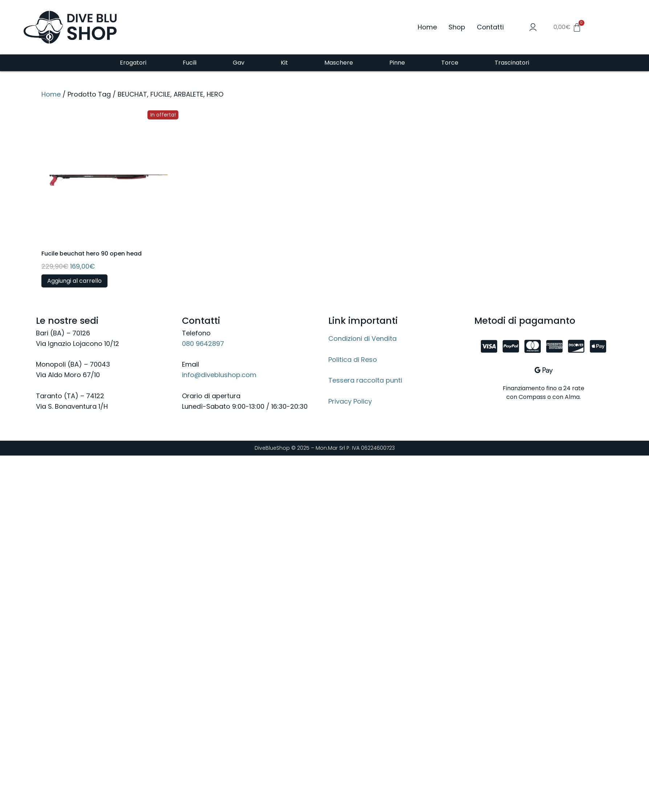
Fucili (190, 63)
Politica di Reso (353, 360)
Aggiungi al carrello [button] (74, 281)
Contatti (490, 27)
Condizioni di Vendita (362, 338)
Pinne (397, 63)
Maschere (339, 63)
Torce (450, 63)
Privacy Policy (350, 401)
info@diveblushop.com (219, 375)
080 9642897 (203, 344)
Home (427, 27)
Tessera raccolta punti (365, 380)
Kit (284, 63)
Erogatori (133, 63)
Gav (239, 63)
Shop (457, 27)
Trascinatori (512, 63)
